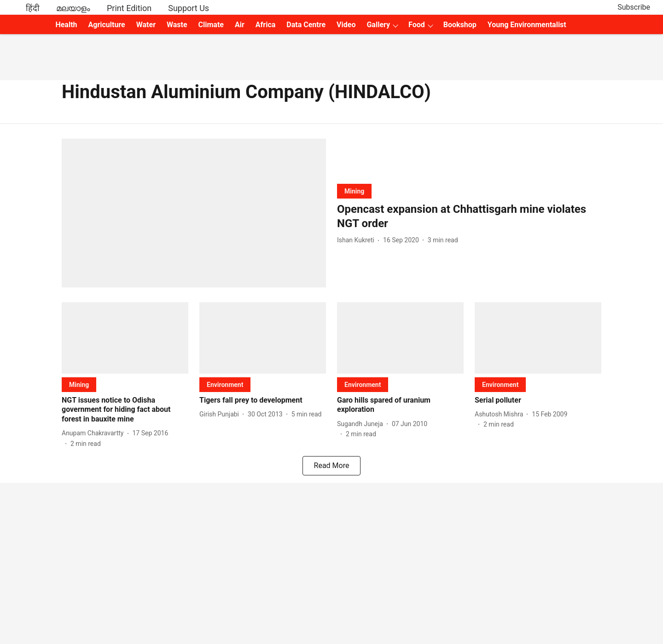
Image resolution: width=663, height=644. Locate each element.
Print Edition (129, 8)
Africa (265, 25)
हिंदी (33, 8)
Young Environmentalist (527, 25)
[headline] (469, 217)
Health (66, 25)
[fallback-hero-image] (194, 213)
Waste (177, 25)
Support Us (189, 8)
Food (417, 25)
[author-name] (358, 240)
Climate (211, 25)
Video (346, 25)
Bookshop (460, 25)
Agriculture (107, 25)
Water (146, 25)
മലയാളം (73, 8)
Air (240, 25)
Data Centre (306, 25)
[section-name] (354, 191)
